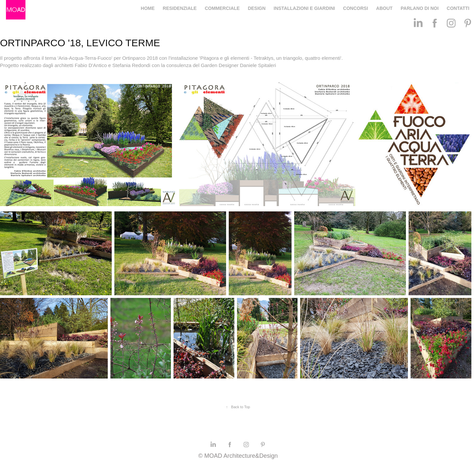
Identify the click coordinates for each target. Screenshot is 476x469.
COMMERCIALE (222, 8)
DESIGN (257, 8)
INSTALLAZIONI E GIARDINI (304, 8)
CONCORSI (356, 8)
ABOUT (384, 8)
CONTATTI (458, 8)
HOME (148, 8)
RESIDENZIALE (180, 8)
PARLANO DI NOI (420, 8)
